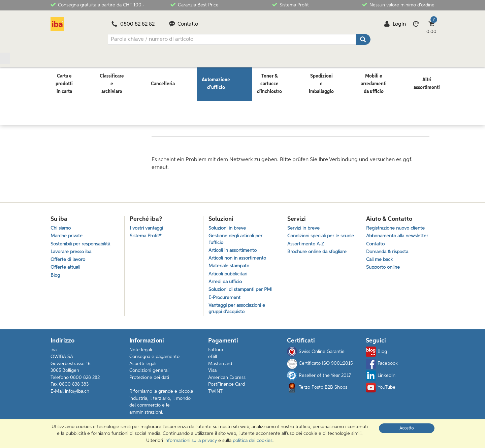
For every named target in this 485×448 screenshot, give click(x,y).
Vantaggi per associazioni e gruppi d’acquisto (239, 311)
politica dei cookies (253, 441)
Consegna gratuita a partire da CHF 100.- (97, 5)
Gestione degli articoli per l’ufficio (237, 236)
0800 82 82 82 (133, 24)
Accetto (407, 428)
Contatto (184, 24)
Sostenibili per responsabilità (82, 241)
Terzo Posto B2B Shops (317, 391)
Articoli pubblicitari (229, 274)
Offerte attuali (66, 266)
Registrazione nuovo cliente (397, 224)
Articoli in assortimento (234, 248)
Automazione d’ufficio (92, 100)
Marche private (68, 232)
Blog (56, 275)
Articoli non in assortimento (239, 257)
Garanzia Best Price (195, 5)
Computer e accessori (143, 100)
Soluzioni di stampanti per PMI (243, 291)
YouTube (381, 391)
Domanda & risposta (389, 249)
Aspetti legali (143, 367)
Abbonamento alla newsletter (399, 232)
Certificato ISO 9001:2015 (320, 367)
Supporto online (384, 266)
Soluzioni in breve (228, 224)
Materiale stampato (230, 265)
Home (57, 100)
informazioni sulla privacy (191, 441)
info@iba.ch (77, 395)
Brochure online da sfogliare (319, 257)
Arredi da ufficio (226, 282)
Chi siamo (61, 224)
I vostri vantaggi (148, 224)
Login (395, 24)
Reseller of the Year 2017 (319, 379)
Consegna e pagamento (154, 360)
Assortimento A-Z (307, 248)
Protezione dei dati (149, 381)
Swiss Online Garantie (316, 355)
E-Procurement (225, 300)
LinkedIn (381, 379)
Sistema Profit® (146, 232)
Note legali (141, 353)
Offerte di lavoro (69, 258)
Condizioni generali (149, 374)
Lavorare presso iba (72, 249)
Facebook (382, 367)
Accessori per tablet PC (196, 100)
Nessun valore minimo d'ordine (398, 5)
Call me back (380, 258)
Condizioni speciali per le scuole (315, 236)
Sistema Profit (290, 5)
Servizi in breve (304, 224)
